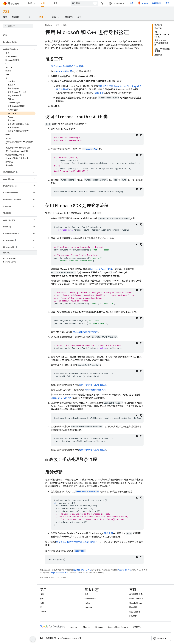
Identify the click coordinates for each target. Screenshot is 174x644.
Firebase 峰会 (90, 599)
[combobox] (84, 3)
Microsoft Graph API (95, 390)
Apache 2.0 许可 (125, 570)
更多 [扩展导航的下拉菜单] (55, 3)
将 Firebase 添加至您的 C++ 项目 (67, 66)
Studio (145, 3)
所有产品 (137, 627)
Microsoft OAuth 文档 (101, 269)
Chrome (86, 627)
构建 (30, 3)
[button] (16, 42)
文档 (6, 12)
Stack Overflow (136, 599)
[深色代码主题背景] (137, 135)
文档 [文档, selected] (43, 3)
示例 (79, 17)
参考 (42, 599)
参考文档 (69, 17)
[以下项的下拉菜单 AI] (34, 17)
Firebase (49, 25)
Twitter (87, 603)
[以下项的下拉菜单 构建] (35, 3)
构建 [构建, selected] (41, 17)
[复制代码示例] (141, 135)
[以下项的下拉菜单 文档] (48, 3)
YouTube (88, 607)
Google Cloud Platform (118, 627)
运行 (54, 17)
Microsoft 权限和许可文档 (86, 332)
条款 (42, 638)
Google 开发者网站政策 (59, 573)
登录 (168, 3)
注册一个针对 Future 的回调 (93, 385)
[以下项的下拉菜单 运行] (59, 17)
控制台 (61, 72)
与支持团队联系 (136, 594)
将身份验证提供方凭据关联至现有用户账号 (77, 542)
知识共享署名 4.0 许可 (82, 570)
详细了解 (99, 93)
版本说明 (133, 607)
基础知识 (16, 17)
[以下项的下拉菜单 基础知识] (23, 17)
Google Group (136, 603)
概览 (5, 17)
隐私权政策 (51, 638)
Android (74, 627)
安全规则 (108, 533)
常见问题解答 (135, 612)
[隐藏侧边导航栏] (33, 639)
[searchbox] (18, 26)
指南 (42, 594)
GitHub (43, 612)
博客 (131, 3)
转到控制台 (157, 3)
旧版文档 (133, 616)
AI (29, 17)
